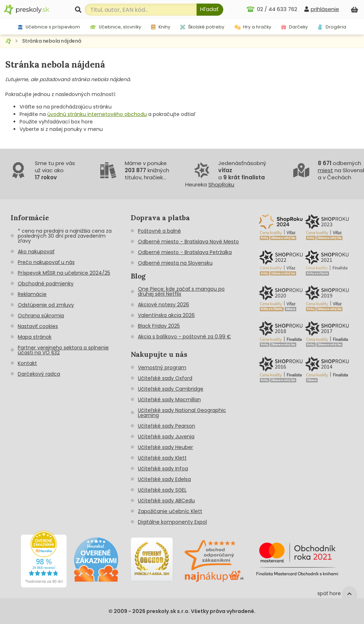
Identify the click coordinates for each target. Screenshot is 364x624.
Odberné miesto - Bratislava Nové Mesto (188, 242)
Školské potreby (202, 27)
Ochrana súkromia (41, 316)
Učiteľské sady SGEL (162, 490)
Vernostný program (162, 367)
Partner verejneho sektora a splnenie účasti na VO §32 (63, 350)
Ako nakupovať (36, 252)
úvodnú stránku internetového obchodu (97, 114)
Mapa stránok (35, 337)
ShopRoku (221, 184)
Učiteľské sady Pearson (167, 426)
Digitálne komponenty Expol (172, 522)
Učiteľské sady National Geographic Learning (182, 413)
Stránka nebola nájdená (52, 41)
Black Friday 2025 (159, 326)
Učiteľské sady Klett (162, 458)
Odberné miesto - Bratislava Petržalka (185, 252)
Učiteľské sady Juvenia (166, 437)
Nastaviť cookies (38, 326)
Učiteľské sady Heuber (165, 447)
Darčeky (295, 27)
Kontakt (27, 363)
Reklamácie (32, 294)
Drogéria (332, 27)
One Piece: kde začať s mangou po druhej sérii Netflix (181, 291)
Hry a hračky (253, 27)
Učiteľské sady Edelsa (164, 479)
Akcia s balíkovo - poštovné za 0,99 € (184, 337)
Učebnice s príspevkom (49, 27)
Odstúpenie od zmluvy (46, 305)
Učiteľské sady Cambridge (171, 389)
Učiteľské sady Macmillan (169, 400)
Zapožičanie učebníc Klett (170, 511)
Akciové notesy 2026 (164, 305)
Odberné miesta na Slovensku (175, 263)
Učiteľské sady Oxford (165, 378)
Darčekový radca (39, 374)
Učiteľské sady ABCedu (166, 501)
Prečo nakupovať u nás (46, 262)
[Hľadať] (210, 10)
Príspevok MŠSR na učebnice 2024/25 (64, 273)
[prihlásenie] (322, 9)
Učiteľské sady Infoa (163, 469)
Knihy (160, 27)
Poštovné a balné (159, 231)
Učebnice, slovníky (116, 27)
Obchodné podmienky (46, 284)
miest (325, 170)
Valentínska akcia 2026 (166, 315)
